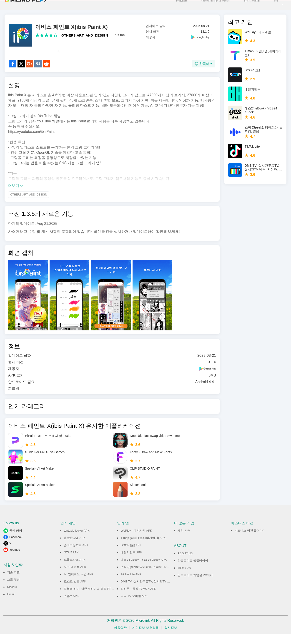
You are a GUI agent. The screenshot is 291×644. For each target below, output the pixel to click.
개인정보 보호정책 (145, 638)
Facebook (16, 547)
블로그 (174, 5)
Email (11, 604)
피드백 (14, 398)
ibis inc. (120, 35)
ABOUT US (185, 563)
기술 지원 (13, 582)
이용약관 (120, 638)
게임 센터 (184, 541)
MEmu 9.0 (184, 578)
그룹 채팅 (13, 590)
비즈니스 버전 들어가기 (250, 541)
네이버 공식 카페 (208, 5)
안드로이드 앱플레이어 (193, 571)
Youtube (15, 560)
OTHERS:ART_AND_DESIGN (85, 35)
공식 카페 (244, 5)
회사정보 (171, 638)
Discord (12, 597)
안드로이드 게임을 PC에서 (195, 585)
